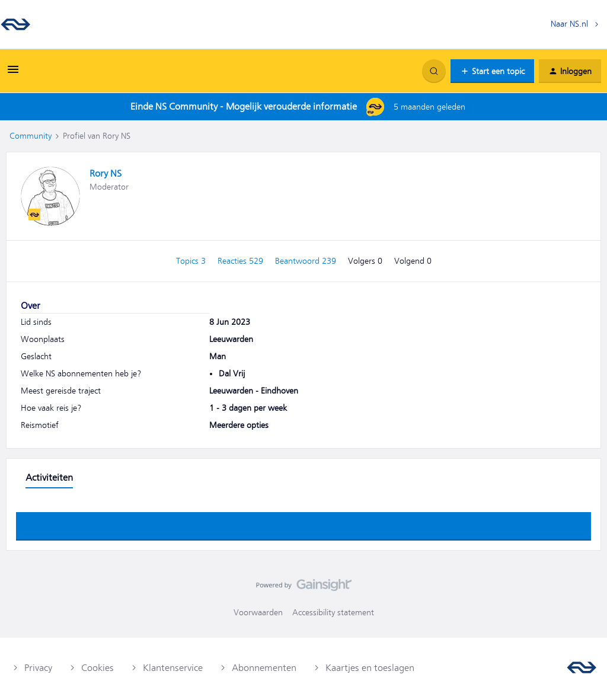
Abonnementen (264, 668)
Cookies (98, 668)
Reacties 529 (242, 261)
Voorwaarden (258, 612)
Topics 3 (192, 261)
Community (31, 136)
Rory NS (106, 174)
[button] (13, 73)
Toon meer (303, 523)
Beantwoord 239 (307, 261)
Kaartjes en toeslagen (370, 668)
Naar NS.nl (569, 24)
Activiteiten (49, 478)
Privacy (38, 668)
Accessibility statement (333, 612)
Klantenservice (173, 668)
